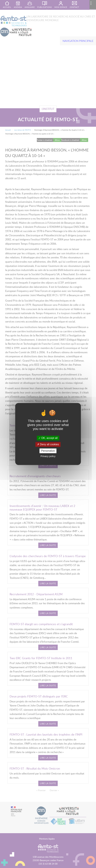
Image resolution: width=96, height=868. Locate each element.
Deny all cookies (48, 444)
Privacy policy (48, 456)
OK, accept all (48, 438)
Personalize (48, 451)
